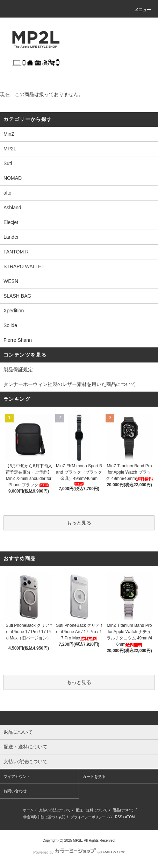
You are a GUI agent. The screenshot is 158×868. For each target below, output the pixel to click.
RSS (119, 817)
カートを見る (94, 777)
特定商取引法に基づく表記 (44, 817)
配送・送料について (92, 810)
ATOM (130, 817)
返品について (123, 810)
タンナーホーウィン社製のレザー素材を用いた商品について (70, 384)
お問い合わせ (15, 791)
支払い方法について (55, 810)
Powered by (79, 852)
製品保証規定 (18, 369)
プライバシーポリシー (88, 817)
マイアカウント (17, 777)
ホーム (28, 810)
